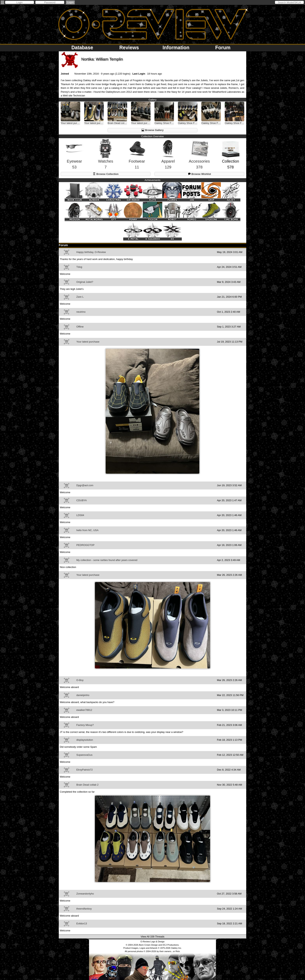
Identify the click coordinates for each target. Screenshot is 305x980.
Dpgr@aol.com (85, 485)
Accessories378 (199, 158)
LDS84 (80, 515)
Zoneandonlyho (85, 894)
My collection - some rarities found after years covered (107, 560)
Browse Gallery (152, 130)
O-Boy (80, 680)
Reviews (129, 47)
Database (82, 47)
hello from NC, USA (87, 530)
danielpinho (83, 695)
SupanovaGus (84, 755)
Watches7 (106, 158)
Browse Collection (106, 174)
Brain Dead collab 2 (87, 785)
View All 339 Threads (152, 937)
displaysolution (85, 740)
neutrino (81, 312)
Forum (223, 47)
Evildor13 (82, 923)
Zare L (80, 297)
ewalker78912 (84, 710)
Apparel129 (168, 158)
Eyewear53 (74, 158)
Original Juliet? (85, 282)
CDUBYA (82, 500)
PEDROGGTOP (85, 545)
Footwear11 (137, 158)
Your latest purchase (88, 342)
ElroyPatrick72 (85, 770)
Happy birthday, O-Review (91, 252)
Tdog (79, 267)
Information (176, 47)
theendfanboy (84, 909)
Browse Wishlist (199, 174)
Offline (80, 327)
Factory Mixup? (85, 725)
